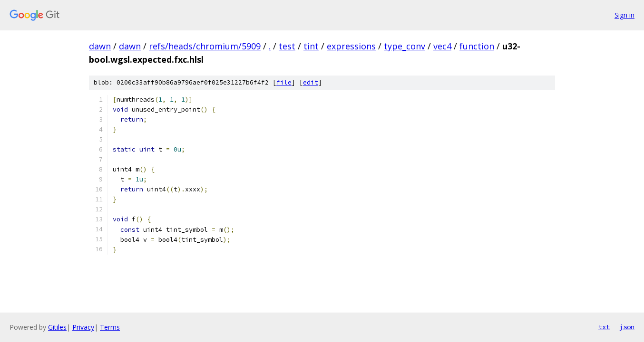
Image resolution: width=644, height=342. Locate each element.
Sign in (624, 15)
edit (311, 82)
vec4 (442, 46)
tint (311, 46)
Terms (110, 327)
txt (604, 327)
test (287, 46)
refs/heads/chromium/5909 (205, 46)
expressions (351, 46)
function (477, 46)
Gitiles (57, 327)
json (627, 327)
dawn (100, 46)
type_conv (405, 46)
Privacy (83, 327)
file (284, 82)
